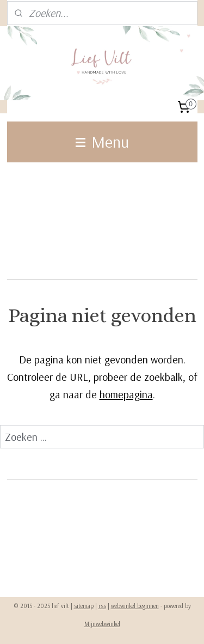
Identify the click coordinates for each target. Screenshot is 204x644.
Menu (102, 142)
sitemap (84, 606)
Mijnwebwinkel (102, 624)
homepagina (126, 395)
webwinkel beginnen (135, 606)
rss (102, 606)
